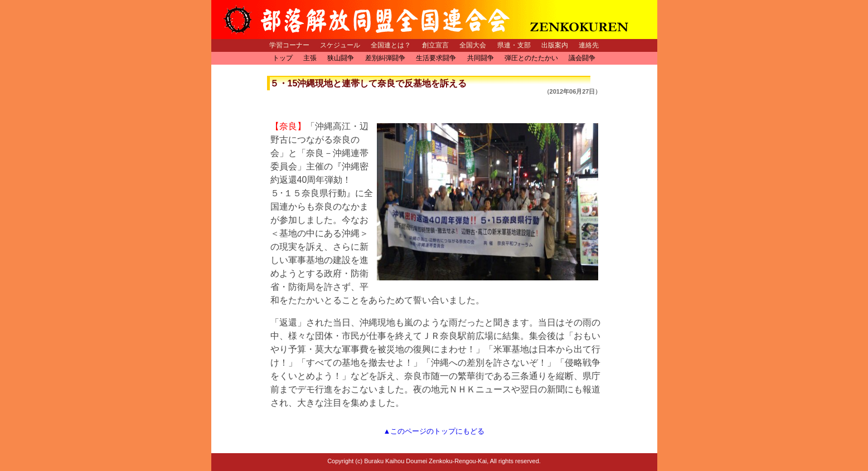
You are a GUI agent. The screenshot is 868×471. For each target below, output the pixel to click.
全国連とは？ (391, 45)
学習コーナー (289, 45)
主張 (310, 58)
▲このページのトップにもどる (434, 431)
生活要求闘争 (436, 58)
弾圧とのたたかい (531, 58)
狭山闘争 (341, 58)
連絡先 (589, 45)
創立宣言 (435, 45)
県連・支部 (514, 45)
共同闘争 (481, 58)
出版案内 (555, 45)
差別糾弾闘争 (385, 58)
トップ (283, 58)
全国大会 (473, 45)
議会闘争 (582, 58)
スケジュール (340, 45)
